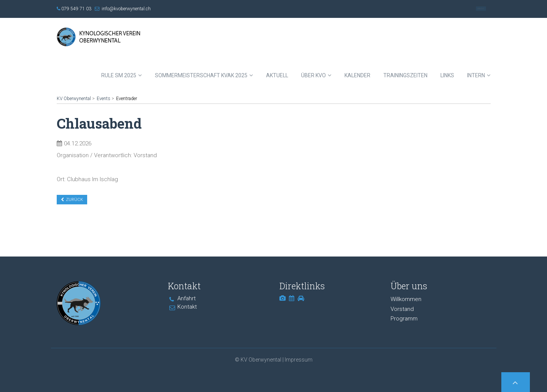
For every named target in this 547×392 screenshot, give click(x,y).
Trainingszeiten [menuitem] (405, 75)
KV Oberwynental (74, 99)
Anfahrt (187, 298)
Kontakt (481, 9)
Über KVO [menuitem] (313, 75)
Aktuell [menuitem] (277, 75)
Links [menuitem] (447, 75)
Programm (404, 319)
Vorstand (402, 309)
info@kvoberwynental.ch (126, 9)
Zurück (74, 200)
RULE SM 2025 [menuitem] (119, 75)
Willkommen (406, 299)
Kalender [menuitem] (357, 75)
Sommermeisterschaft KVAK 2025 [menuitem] (201, 75)
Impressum (299, 360)
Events (104, 99)
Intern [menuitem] (476, 75)
